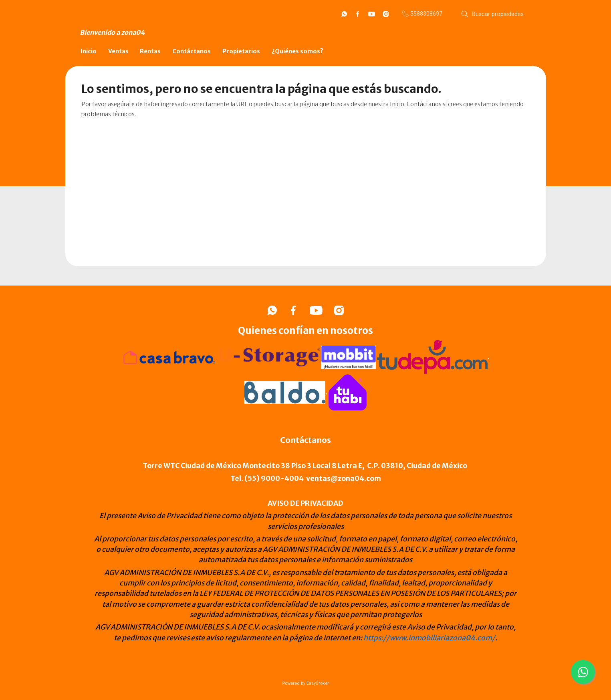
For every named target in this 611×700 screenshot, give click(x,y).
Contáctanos (192, 51)
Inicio (89, 51)
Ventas (118, 51)
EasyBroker (318, 683)
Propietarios (241, 51)
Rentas (150, 51)
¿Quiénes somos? (297, 51)
